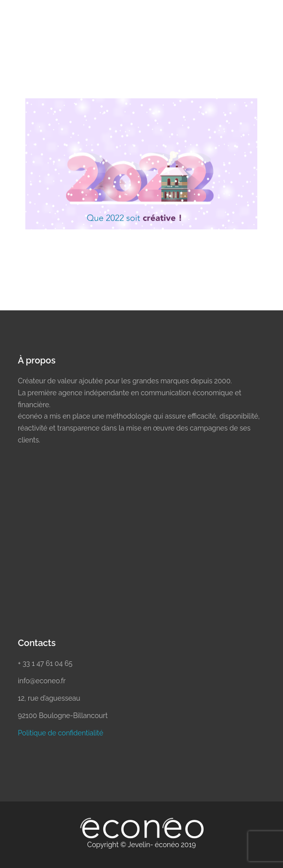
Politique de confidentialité (61, 733)
